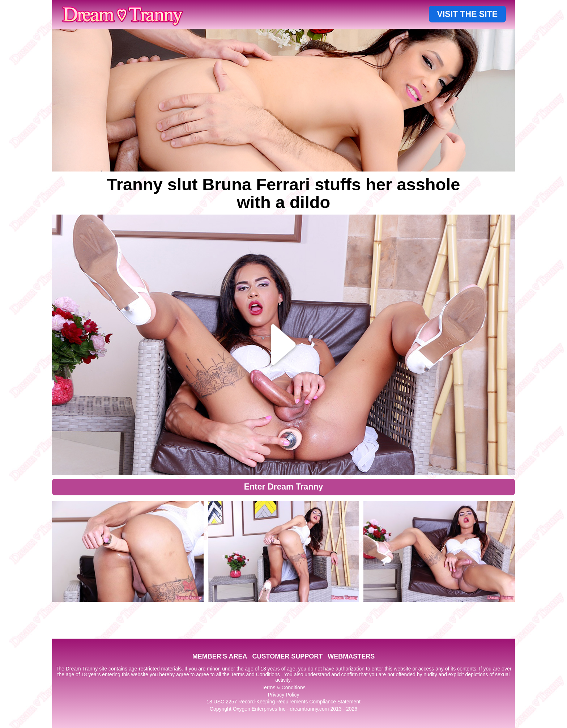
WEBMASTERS (351, 656)
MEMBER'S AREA (220, 656)
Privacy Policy (283, 695)
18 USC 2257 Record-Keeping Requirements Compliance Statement (283, 702)
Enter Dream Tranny (284, 487)
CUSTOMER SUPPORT (287, 656)
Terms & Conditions (283, 687)
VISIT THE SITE (467, 14)
